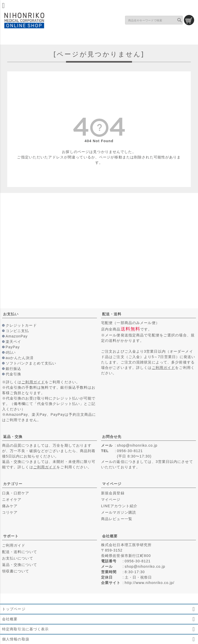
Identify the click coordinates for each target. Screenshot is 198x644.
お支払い (11, 314)
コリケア (10, 512)
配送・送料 (112, 314)
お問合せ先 (112, 437)
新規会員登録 (113, 493)
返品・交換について (20, 565)
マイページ (112, 484)
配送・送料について (20, 552)
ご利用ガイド (33, 382)
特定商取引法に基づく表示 (25, 629)
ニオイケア (12, 499)
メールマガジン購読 (119, 512)
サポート (11, 536)
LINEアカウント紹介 (119, 506)
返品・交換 (13, 437)
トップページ (14, 609)
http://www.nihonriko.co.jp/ (150, 583)
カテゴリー (13, 484)
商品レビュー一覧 (117, 519)
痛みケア (10, 506)
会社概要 (110, 536)
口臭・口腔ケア (16, 493)
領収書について (16, 571)
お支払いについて (18, 558)
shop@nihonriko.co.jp (137, 445)
